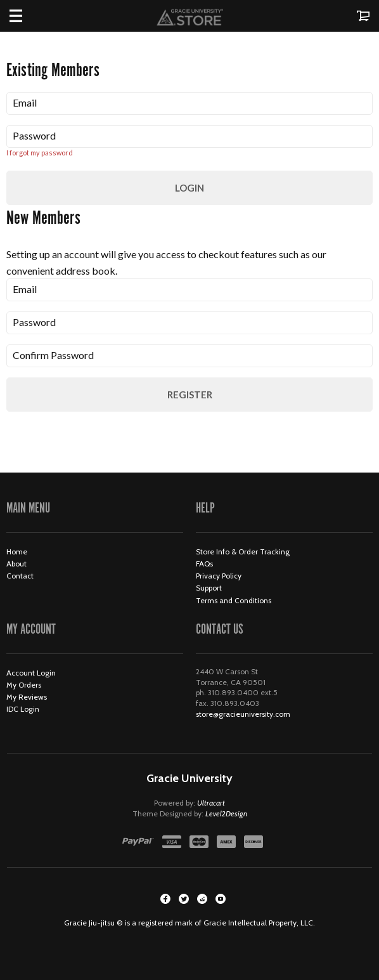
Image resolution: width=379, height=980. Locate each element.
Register (190, 395)
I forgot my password (40, 153)
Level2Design (226, 813)
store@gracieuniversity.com (243, 714)
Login (189, 188)
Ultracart (211, 803)
